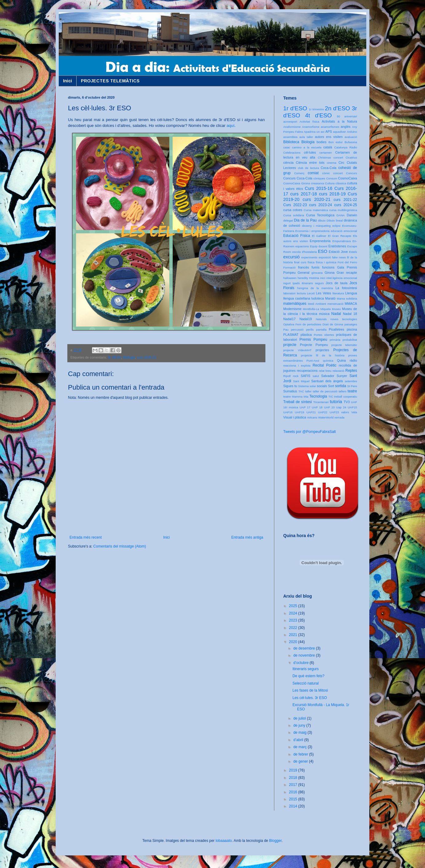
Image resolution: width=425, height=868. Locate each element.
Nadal (336, 314)
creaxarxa (317, 183)
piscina (352, 329)
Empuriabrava (342, 241)
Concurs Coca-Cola (298, 178)
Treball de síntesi (298, 402)
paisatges (351, 324)
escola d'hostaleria (304, 252)
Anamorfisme (311, 127)
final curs (300, 262)
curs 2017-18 (304, 194)
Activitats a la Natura (339, 121)
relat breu (325, 371)
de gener (301, 761)
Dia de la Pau (305, 220)
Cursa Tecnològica (320, 215)
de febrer (301, 754)
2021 (294, 635)
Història (314, 278)
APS (329, 132)
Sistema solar (307, 386)
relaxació (338, 371)
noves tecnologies (344, 319)
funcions (328, 267)
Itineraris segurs (313, 283)
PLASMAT (291, 335)
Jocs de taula (337, 283)
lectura (301, 293)
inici (323, 278)
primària (335, 340)
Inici (68, 81)
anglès (346, 127)
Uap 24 (341, 407)
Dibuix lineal (335, 220)
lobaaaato (224, 841)
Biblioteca (291, 142)
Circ (342, 163)
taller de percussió (325, 391)
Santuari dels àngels (327, 381)
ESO (323, 251)
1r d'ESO (295, 108)
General (304, 273)
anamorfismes (330, 127)
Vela (354, 412)
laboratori (289, 293)
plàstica (306, 335)
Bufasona (351, 142)
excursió (292, 257)
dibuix (322, 220)
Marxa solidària (347, 298)
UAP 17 (305, 407)
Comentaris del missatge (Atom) (119, 546)
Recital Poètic (324, 365)
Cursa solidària (294, 215)
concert (338, 173)
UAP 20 (329, 407)
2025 (294, 606)
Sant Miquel (301, 381)
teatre (352, 391)
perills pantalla (316, 330)
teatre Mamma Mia (296, 397)
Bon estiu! (336, 142)
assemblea (290, 137)
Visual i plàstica (295, 417)
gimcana (317, 273)
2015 (294, 799)
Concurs (352, 173)
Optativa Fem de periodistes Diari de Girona (313, 324)
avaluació (351, 137)
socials (322, 386)
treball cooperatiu (346, 397)
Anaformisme (292, 127)
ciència (288, 163)
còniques (319, 178)
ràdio (353, 360)
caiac (287, 147)
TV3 (347, 402)
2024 (294, 613)
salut (316, 376)
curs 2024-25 (346, 205)
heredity (303, 278)
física (311, 262)
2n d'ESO (337, 108)
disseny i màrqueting (316, 226)
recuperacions (307, 371)
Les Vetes (324, 293)
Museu (336, 309)
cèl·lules (310, 152)
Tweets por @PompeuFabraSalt (310, 432)
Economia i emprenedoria (312, 231)
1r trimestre (316, 109)
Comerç (299, 173)
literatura (338, 293)
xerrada (339, 417)
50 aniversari (347, 116)
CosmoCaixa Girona (297, 183)
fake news (339, 257)
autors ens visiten (329, 137)
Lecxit (311, 293)
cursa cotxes (293, 210)
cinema (332, 163)
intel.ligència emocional (342, 278)
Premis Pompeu (313, 340)
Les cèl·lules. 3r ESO (310, 698)
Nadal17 (289, 319)
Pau (286, 330)
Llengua (351, 293)
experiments (309, 257)
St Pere (352, 386)
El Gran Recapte (340, 236)
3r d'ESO (115, 357)
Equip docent (319, 246)
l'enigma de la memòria (315, 288)
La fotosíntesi (346, 288)
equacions (302, 246)
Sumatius (290, 391)
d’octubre (302, 663)
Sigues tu (290, 386)
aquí (231, 126)
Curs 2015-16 (319, 188)
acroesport (290, 122)
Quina (342, 360)
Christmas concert (330, 157)
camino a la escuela (307, 147)
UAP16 (288, 412)
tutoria (336, 402)
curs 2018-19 (332, 194)
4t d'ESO (318, 115)
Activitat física (309, 122)
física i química (326, 262)
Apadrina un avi (314, 132)
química (328, 361)
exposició (325, 257)
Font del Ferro (347, 262)
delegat (288, 220)
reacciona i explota (297, 365)
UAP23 (334, 412)
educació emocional (344, 231)
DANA (341, 215)
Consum (332, 178)
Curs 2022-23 (295, 205)
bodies (322, 142)
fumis (316, 267)
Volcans (312, 417)
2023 (294, 620)
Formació (289, 267)
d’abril (299, 740)
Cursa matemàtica (316, 210)
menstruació (336, 304)
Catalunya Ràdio (346, 147)
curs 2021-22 (345, 200)
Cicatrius (351, 157)
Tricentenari (321, 402)
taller (308, 391)
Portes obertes (324, 335)
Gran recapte (347, 273)
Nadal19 (306, 319)
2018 (294, 778)
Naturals (321, 319)
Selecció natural (306, 683)
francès (303, 267)
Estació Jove (338, 252)
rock (296, 376)
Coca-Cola (329, 168)
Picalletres (336, 329)
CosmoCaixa (348, 178)
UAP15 (352, 407)
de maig (300, 732)
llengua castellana (297, 298)
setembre (351, 381)
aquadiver (340, 132)
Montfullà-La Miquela (317, 309)
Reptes (351, 371)
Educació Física (297, 236)
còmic (326, 173)
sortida (340, 386)
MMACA (351, 304)
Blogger (275, 841)
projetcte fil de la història (323, 355)
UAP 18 (317, 407)
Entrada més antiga (247, 537)
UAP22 (323, 412)
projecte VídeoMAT (297, 350)
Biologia (129, 357)
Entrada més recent (86, 537)
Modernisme (292, 309)
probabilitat (350, 340)
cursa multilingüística (343, 210)
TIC (331, 397)
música (324, 314)
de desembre (305, 648)
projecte (290, 345)
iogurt (287, 283)
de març (301, 747)
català (328, 147)
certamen (326, 153)
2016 (294, 792)
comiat (313, 173)
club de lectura (309, 168)
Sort (331, 386)
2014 (294, 806)
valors (345, 412)
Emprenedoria (320, 241)
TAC (301, 391)
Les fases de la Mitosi (310, 690)
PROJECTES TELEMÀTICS (110, 81)
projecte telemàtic (344, 345)
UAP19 (300, 412)
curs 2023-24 (320, 205)
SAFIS (306, 376)
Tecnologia (318, 396)
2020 (294, 642)
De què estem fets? (308, 676)
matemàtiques (295, 304)
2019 (294, 770)
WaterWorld (326, 417)
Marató (330, 298)
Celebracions (292, 153)
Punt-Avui (313, 361)
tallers (343, 391)
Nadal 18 (350, 314)
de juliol (300, 718)
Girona (329, 273)
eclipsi (336, 226)
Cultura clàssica (336, 183)
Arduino (352, 132)
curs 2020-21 (147, 357)
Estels (353, 252)
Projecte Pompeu (314, 345)
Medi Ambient (317, 304)
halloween (290, 278)
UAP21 (311, 412)
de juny (300, 725)
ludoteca (318, 298)
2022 (294, 628)
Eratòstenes (337, 246)
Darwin (352, 215)
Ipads (296, 283)
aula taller (306, 137)
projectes (322, 350)
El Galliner (319, 236)
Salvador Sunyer (334, 376)
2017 (294, 785)
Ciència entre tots (310, 163)
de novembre (305, 655)
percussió (297, 330)
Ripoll (287, 376)
